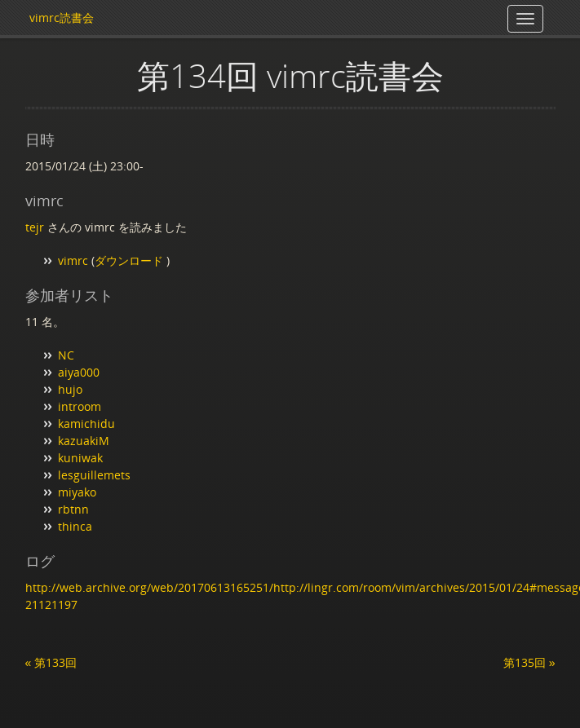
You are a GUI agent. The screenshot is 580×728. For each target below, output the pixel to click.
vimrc (73, 260)
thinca (75, 526)
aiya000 (79, 372)
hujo (70, 389)
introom (80, 406)
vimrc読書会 (62, 18)
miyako (77, 492)
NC (66, 355)
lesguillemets (94, 475)
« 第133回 (51, 662)
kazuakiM (84, 441)
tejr (35, 227)
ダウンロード (131, 260)
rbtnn (73, 509)
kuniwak (80, 458)
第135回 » (529, 662)
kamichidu (86, 424)
